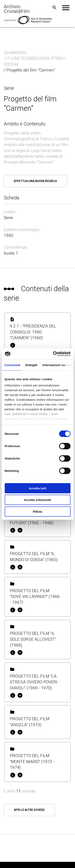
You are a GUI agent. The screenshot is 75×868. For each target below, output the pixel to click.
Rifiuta (37, 511)
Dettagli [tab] (31, 365)
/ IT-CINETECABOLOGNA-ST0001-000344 (35, 61)
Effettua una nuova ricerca (35, 181)
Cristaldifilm (15, 53)
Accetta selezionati (37, 500)
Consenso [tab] (12, 365)
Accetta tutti (37, 488)
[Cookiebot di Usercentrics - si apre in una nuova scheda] (53, 354)
